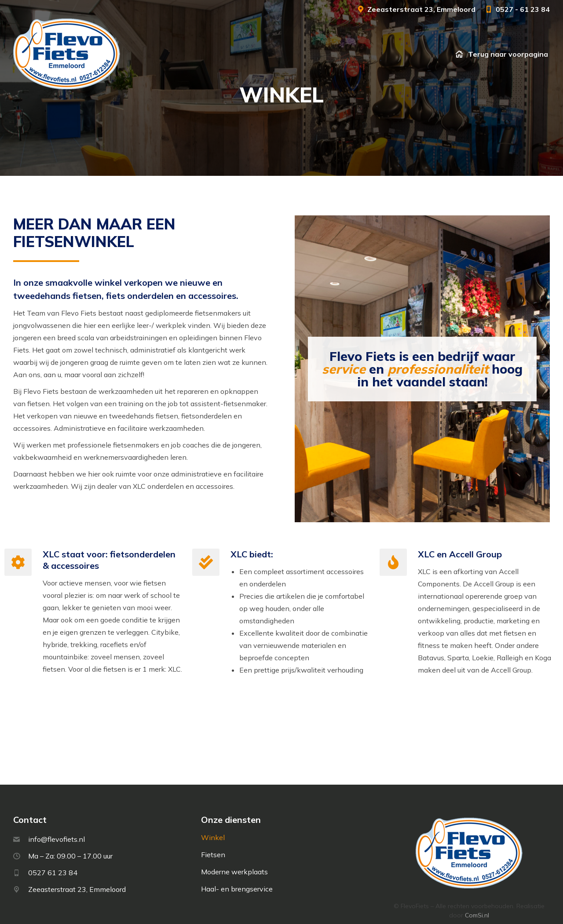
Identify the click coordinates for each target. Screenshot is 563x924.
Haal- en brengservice (237, 867)
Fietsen (213, 833)
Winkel (213, 815)
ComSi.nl (477, 893)
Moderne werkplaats (234, 850)
